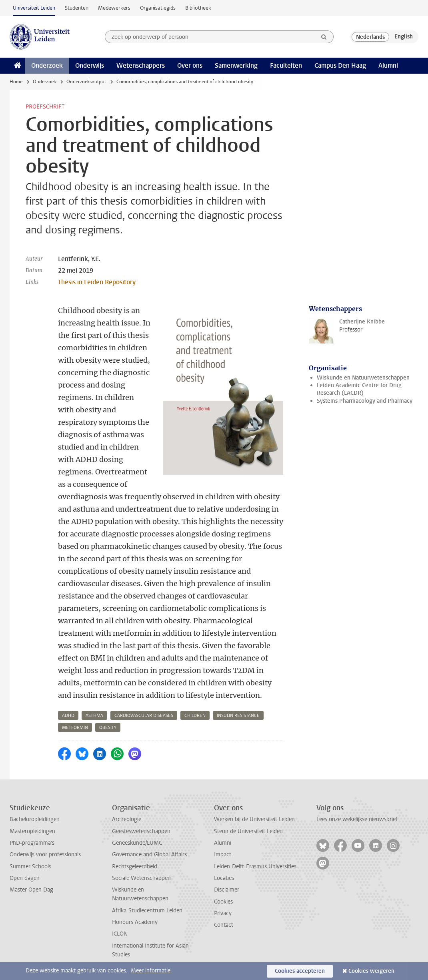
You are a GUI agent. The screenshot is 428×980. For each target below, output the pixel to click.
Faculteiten (286, 65)
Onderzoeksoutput (86, 82)
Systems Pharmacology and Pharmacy (365, 401)
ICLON (120, 934)
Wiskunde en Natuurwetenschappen (363, 378)
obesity (108, 728)
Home (16, 82)
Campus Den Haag (340, 65)
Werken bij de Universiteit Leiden (254, 819)
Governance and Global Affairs (149, 854)
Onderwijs (90, 65)
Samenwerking (236, 65)
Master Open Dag (31, 890)
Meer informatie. (151, 971)
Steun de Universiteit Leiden (248, 831)
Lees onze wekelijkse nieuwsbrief (357, 819)
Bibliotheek (198, 8)
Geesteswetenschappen (141, 831)
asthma (94, 716)
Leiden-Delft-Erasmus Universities (255, 867)
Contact (224, 925)
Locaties (224, 878)
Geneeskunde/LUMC (137, 843)
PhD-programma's (32, 843)
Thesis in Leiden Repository (97, 282)
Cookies (223, 902)
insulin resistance (238, 716)
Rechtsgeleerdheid (135, 867)
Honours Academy (135, 922)
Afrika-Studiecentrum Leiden (147, 911)
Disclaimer (227, 890)
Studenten (77, 8)
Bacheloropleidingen (35, 819)
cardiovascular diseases (144, 716)
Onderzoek (47, 65)
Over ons (190, 65)
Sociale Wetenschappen (141, 878)
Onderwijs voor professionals (45, 854)
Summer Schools (30, 867)
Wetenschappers (141, 65)
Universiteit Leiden (34, 8)
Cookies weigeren (371, 971)
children (195, 716)
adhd (68, 716)
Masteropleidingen (32, 831)
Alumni (388, 65)
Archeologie (127, 819)
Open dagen (25, 878)
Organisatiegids (158, 8)
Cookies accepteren (300, 971)
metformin (75, 728)
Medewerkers (114, 8)
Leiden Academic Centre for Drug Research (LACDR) (359, 389)
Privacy (223, 913)
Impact (223, 854)
